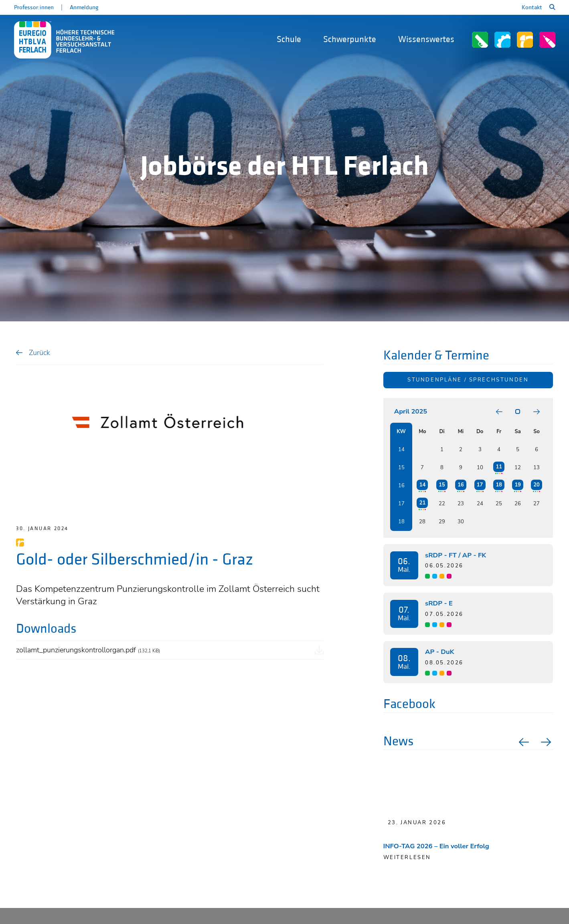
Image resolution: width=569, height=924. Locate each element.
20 (536, 485)
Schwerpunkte (350, 39)
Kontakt (532, 7)
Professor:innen (34, 7)
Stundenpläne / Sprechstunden (468, 380)
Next (547, 742)
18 (499, 485)
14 (422, 485)
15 (442, 485)
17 (480, 485)
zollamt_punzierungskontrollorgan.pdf (88, 650)
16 (461, 485)
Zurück (39, 352)
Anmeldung (84, 7)
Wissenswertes (426, 39)
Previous (523, 742)
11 (499, 467)
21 (422, 503)
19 (517, 485)
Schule (289, 39)
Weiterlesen (407, 857)
